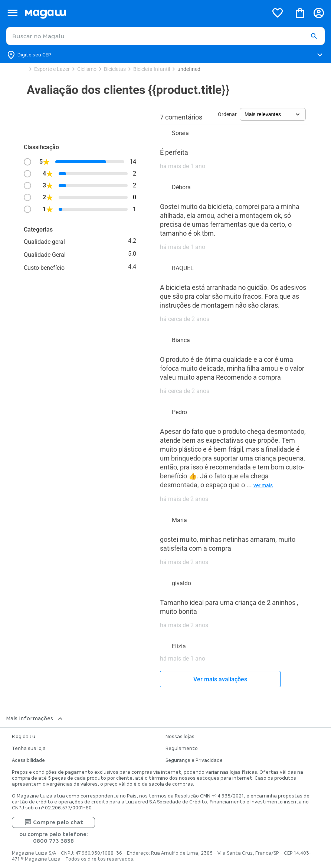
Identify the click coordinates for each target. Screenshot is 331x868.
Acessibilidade (28, 760)
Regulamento (182, 749)
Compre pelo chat (54, 822)
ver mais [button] (263, 485)
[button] (314, 36)
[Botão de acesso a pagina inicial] (143, 13)
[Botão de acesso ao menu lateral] (12, 13)
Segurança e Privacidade (194, 760)
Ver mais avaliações (220, 679)
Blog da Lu (24, 737)
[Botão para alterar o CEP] (165, 55)
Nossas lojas (180, 737)
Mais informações (35, 718)
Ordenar (227, 114)
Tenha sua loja (29, 749)
